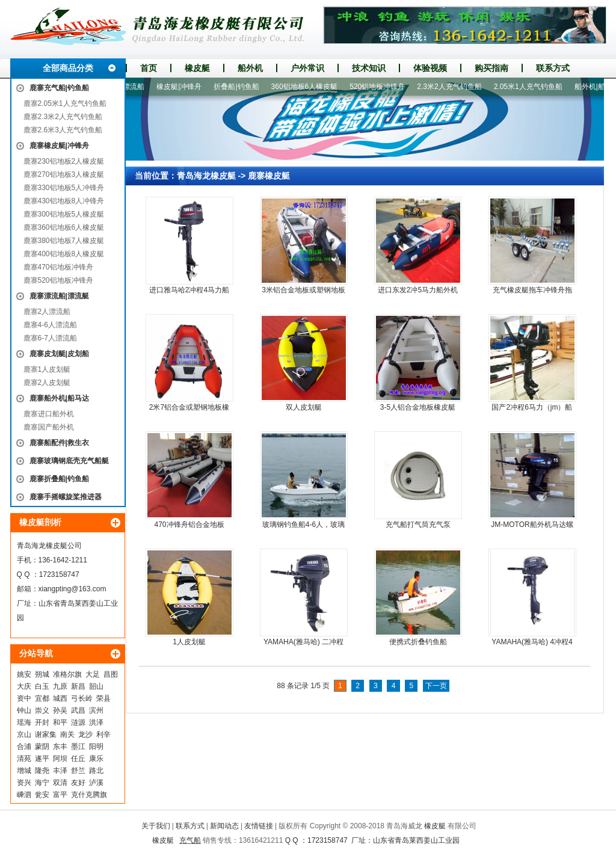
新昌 (78, 686)
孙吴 (60, 710)
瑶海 (24, 722)
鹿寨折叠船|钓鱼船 (59, 479)
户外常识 (307, 68)
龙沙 (85, 734)
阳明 (96, 747)
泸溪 (96, 783)
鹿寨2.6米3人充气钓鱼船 (63, 130)
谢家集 (46, 734)
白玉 (42, 686)
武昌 (78, 710)
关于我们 (156, 826)
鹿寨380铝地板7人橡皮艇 (64, 241)
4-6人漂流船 (129, 87)
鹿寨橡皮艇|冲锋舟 (59, 146)
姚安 (24, 674)
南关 (67, 734)
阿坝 (60, 759)
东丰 (60, 747)
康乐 (96, 759)
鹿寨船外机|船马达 (59, 398)
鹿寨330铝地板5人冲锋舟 (64, 188)
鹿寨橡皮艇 (269, 176)
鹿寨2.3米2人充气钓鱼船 (63, 117)
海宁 (42, 783)
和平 (60, 722)
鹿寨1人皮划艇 (47, 369)
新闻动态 (224, 826)
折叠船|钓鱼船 (240, 87)
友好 (78, 783)
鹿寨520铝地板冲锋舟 (58, 280)
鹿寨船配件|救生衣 (59, 443)
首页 (149, 68)
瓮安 (42, 795)
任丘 (78, 759)
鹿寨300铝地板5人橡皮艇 (64, 214)
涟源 (78, 722)
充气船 (190, 840)
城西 (60, 698)
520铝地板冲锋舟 (381, 87)
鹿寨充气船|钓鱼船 (59, 88)
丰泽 (60, 771)
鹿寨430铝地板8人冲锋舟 (64, 201)
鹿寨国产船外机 (49, 427)
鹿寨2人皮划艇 (47, 383)
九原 (60, 686)
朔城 (42, 674)
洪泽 (96, 722)
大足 (93, 674)
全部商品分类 (68, 68)
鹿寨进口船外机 (49, 414)
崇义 (42, 710)
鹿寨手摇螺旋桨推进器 (66, 497)
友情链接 (259, 826)
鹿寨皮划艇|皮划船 (59, 354)
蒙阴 (42, 747)
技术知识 (369, 68)
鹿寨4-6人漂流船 (50, 325)
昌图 (111, 674)
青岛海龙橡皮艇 (206, 176)
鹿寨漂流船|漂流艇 (59, 296)
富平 (60, 795)
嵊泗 (24, 795)
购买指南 (491, 68)
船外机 (250, 68)
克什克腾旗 (89, 795)
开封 (42, 722)
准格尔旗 (67, 674)
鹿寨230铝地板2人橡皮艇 (64, 161)
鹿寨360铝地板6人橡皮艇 (64, 227)
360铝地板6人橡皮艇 (309, 87)
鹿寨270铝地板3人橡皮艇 (64, 174)
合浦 (24, 747)
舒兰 (78, 771)
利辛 (103, 734)
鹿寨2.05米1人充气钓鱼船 (65, 103)
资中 (24, 698)
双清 (60, 783)
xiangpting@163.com (72, 589)
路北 (96, 771)
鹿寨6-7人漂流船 (50, 338)
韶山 (96, 686)
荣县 (103, 698)
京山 (24, 734)
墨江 (78, 747)
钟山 (24, 710)
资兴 (24, 783)
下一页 (436, 686)
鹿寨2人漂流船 (47, 312)
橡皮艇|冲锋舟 (183, 87)
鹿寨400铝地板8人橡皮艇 (64, 254)
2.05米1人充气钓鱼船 (532, 87)
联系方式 (553, 68)
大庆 (24, 686)
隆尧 (42, 771)
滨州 (96, 710)
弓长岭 (82, 698)
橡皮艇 (197, 68)
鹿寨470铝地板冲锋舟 (58, 267)
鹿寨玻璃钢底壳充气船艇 (69, 461)
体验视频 (430, 68)
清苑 (24, 759)
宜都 (42, 698)
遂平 (42, 759)
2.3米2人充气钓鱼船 (453, 87)
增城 (24, 771)
